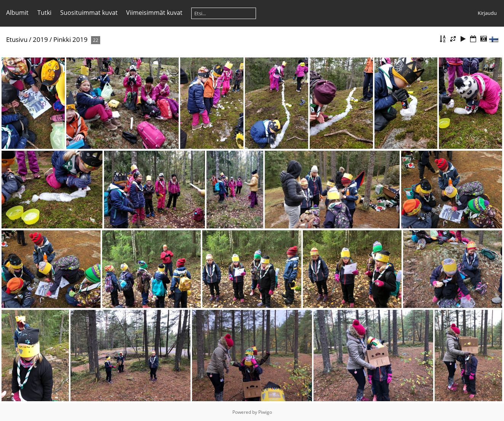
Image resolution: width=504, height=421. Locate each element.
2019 (40, 39)
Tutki (44, 13)
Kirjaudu (487, 13)
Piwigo (265, 412)
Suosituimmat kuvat (89, 13)
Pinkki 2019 (70, 39)
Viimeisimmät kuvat (154, 13)
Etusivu (17, 39)
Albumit (17, 13)
